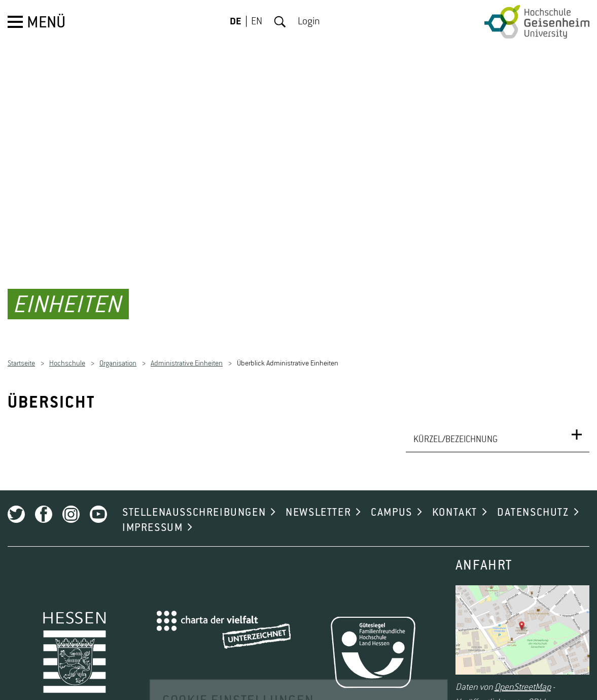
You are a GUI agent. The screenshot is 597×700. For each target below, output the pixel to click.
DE (236, 22)
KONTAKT (455, 502)
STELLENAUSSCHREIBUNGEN (194, 502)
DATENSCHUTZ (533, 502)
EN (257, 22)
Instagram (71, 504)
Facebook (44, 504)
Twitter (16, 504)
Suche (280, 22)
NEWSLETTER (318, 502)
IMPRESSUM (152, 517)
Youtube (98, 504)
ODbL (537, 692)
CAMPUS (392, 502)
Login (309, 22)
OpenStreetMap (523, 677)
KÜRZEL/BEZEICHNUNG (455, 429)
